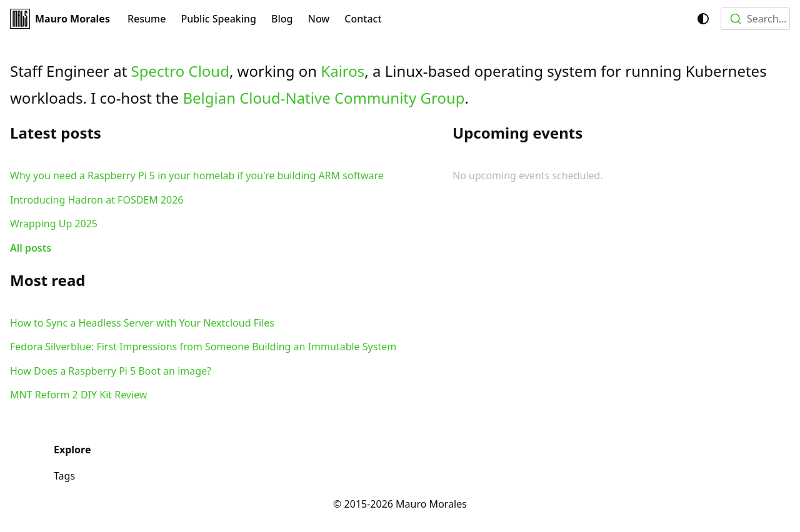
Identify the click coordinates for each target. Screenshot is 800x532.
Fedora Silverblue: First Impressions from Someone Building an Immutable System (203, 347)
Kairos (342, 71)
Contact (363, 19)
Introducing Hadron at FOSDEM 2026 (97, 200)
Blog (282, 19)
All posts (31, 248)
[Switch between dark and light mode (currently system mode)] (703, 19)
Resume (147, 19)
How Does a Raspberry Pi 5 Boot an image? (111, 371)
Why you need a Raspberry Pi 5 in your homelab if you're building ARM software (197, 175)
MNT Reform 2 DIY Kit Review (78, 395)
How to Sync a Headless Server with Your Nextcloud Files (142, 323)
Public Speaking (218, 19)
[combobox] (755, 19)
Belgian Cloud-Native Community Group (323, 98)
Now (319, 19)
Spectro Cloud (180, 71)
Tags (64, 476)
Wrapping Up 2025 (54, 224)
